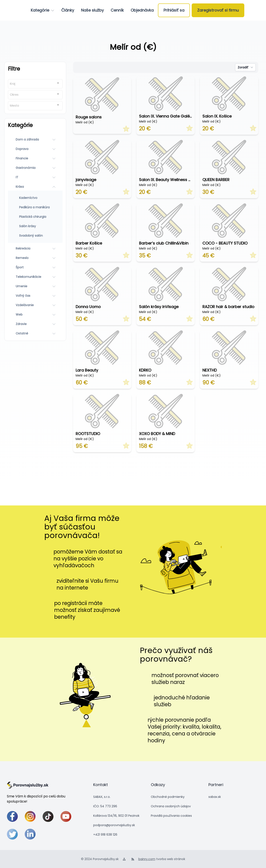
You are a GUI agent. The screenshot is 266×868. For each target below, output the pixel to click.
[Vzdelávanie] (35, 305)
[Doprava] (35, 149)
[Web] (35, 315)
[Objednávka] (142, 10)
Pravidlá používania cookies (171, 816)
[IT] (35, 177)
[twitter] (12, 834)
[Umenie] (35, 286)
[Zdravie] (35, 324)
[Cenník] (117, 10)
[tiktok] (48, 816)
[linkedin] (30, 834)
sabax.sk (215, 797)
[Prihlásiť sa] (174, 10)
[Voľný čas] (35, 296)
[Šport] (35, 267)
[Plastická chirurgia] (35, 217)
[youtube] (66, 816)
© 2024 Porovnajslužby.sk (100, 859)
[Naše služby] (92, 10)
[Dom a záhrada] (35, 139)
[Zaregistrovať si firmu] (218, 10)
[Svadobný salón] (35, 236)
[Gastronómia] (35, 168)
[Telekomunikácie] (35, 277)
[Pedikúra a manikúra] (35, 207)
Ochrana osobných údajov (171, 806)
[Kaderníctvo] (35, 198)
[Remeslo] (35, 258)
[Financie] (35, 158)
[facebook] (12, 816)
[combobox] (35, 84)
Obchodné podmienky (168, 797)
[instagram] (30, 816)
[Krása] (35, 187)
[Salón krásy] (35, 226)
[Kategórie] (43, 10)
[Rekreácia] (35, 248)
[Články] (68, 10)
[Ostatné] (35, 333)
